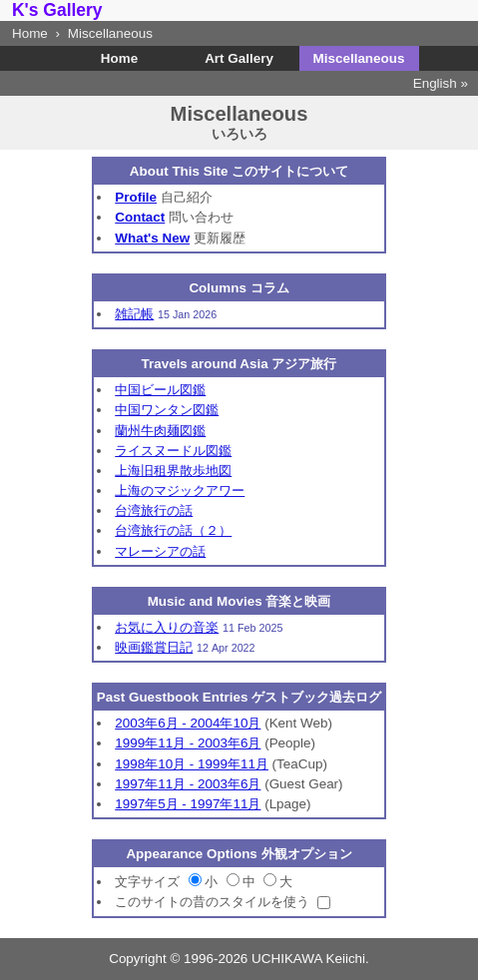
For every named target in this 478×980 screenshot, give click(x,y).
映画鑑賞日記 (154, 647)
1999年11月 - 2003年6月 (188, 743)
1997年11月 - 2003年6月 (188, 784)
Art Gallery (239, 58)
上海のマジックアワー (180, 490)
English (435, 83)
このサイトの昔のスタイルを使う (212, 903)
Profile (136, 197)
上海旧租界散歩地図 (173, 471)
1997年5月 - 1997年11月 (188, 804)
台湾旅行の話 (154, 510)
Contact (140, 217)
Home (30, 33)
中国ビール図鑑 (160, 390)
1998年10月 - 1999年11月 (192, 764)
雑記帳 (134, 314)
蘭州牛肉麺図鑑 (160, 431)
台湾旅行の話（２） (173, 530)
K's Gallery (57, 10)
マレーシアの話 (160, 551)
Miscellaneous (359, 58)
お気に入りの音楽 (167, 627)
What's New (152, 238)
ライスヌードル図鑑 (173, 451)
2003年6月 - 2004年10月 (188, 723)
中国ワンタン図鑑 (167, 410)
